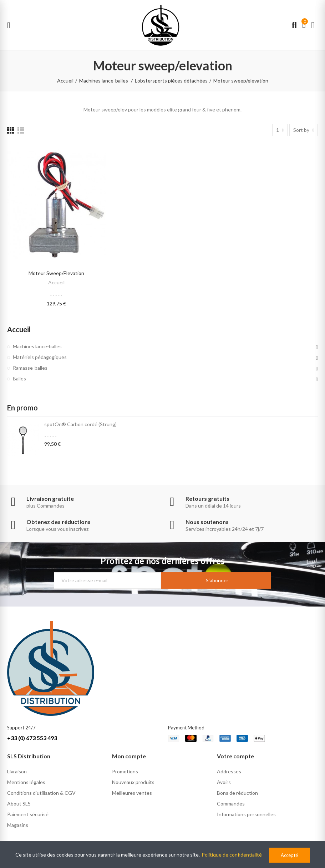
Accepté (289, 855)
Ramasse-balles (30, 368)
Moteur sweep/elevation (56, 273)
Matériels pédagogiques (40, 357)
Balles (19, 378)
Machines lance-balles (37, 346)
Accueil (56, 282)
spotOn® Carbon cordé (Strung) (80, 424)
